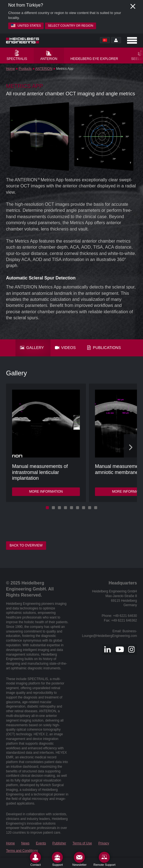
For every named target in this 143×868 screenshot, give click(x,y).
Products (25, 69)
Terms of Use (82, 843)
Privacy (104, 843)
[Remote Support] (104, 859)
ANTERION (44, 69)
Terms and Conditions (22, 851)
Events (41, 843)
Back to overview (26, 545)
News (25, 843)
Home (10, 69)
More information (46, 492)
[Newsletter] (79, 859)
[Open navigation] (132, 40)
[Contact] (35, 859)
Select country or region (71, 26)
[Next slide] (130, 447)
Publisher (59, 843)
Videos (65, 348)
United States (26, 26)
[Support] (57, 859)
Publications (104, 348)
